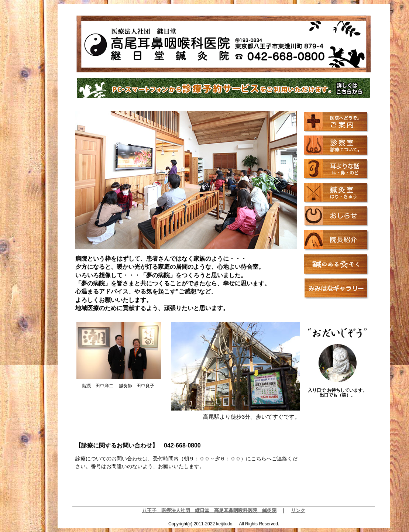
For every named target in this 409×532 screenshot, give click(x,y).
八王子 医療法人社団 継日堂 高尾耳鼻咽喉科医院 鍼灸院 (209, 510)
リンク (298, 510)
